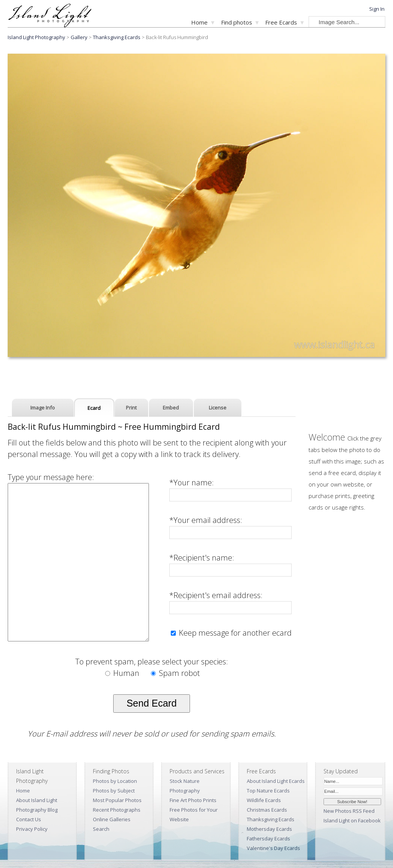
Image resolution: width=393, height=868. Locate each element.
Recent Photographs (117, 810)
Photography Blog (37, 810)
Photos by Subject (114, 791)
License (218, 408)
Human (123, 673)
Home (199, 22)
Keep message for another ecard (234, 633)
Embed (171, 408)
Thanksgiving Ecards (117, 37)
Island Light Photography (36, 37)
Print (131, 408)
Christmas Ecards (267, 810)
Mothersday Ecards (269, 829)
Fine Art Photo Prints (193, 800)
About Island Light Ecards (276, 781)
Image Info (43, 408)
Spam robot (175, 673)
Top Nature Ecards (268, 791)
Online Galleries (112, 819)
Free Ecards (281, 22)
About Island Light (37, 800)
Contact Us (29, 819)
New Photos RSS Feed (349, 811)
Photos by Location (115, 781)
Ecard (94, 408)
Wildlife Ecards (264, 800)
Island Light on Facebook (352, 820)
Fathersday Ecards (268, 838)
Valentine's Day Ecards (273, 848)
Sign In (377, 9)
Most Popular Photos (117, 800)
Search (101, 829)
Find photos (237, 22)
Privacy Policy (32, 829)
